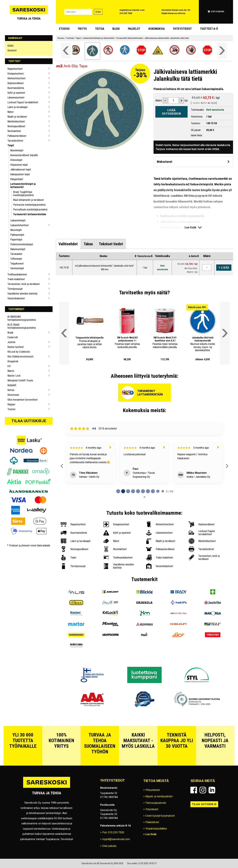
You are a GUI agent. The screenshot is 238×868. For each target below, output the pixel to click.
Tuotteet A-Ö (209, 29)
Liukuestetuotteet (19, 225)
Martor (11, 371)
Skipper (11, 404)
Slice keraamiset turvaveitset (22, 400)
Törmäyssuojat (15, 289)
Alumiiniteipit (17, 150)
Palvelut (134, 29)
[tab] (68, 244)
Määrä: (159, 101)
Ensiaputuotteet (16, 74)
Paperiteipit (16, 240)
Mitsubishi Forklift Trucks (20, 380)
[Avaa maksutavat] (193, 162)
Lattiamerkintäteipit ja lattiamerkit (23, 185)
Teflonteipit (16, 259)
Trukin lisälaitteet (16, 279)
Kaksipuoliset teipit (20, 174)
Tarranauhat (16, 254)
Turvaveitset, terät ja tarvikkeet (24, 284)
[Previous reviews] (62, 466)
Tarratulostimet (15, 141)
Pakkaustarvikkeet (17, 136)
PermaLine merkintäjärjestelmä (29, 205)
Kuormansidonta (16, 88)
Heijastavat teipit (19, 165)
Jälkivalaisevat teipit (21, 170)
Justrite (11, 342)
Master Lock (14, 376)
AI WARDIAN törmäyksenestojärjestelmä (22, 318)
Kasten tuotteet (16, 347)
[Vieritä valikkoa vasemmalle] (66, 51)
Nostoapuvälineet (16, 126)
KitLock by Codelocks (19, 352)
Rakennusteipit (18, 249)
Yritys (82, 29)
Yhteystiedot (182, 29)
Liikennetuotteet (16, 98)
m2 (9, 366)
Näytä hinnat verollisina (173, 13)
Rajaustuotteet (15, 69)
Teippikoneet (17, 264)
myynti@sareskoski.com (132, 10)
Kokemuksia (157, 29)
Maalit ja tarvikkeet (17, 117)
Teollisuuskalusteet (17, 274)
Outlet (10, 46)
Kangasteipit (17, 179)
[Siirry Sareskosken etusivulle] (29, 12)
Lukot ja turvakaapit (18, 107)
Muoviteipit (16, 230)
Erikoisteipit (16, 160)
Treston (11, 409)
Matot (10, 112)
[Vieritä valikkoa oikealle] (222, 51)
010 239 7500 (126, 13)
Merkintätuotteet (16, 121)
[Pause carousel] (144, 497)
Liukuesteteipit (18, 220)
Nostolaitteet (14, 131)
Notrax (11, 390)
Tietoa (100, 29)
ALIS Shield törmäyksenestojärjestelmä (22, 326)
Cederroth (13, 337)
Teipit (11, 145)
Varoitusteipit (17, 268)
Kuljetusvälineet (16, 83)
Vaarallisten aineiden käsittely (22, 294)
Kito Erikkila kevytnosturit (20, 357)
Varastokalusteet (16, 298)
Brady (10, 333)
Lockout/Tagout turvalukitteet (23, 102)
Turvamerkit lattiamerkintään (30, 214)
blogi (116, 29)
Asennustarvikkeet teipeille (24, 155)
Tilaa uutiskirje (29, 421)
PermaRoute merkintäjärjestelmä (30, 210)
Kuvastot (12, 50)
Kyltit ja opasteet (16, 93)
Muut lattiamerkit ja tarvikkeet (28, 200)
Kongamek (13, 361)
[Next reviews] (227, 466)
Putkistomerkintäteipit (22, 244)
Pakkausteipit (17, 235)
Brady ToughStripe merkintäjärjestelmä (23, 194)
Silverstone (13, 395)
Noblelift (12, 385)
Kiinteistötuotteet (16, 78)
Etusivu (64, 29)
